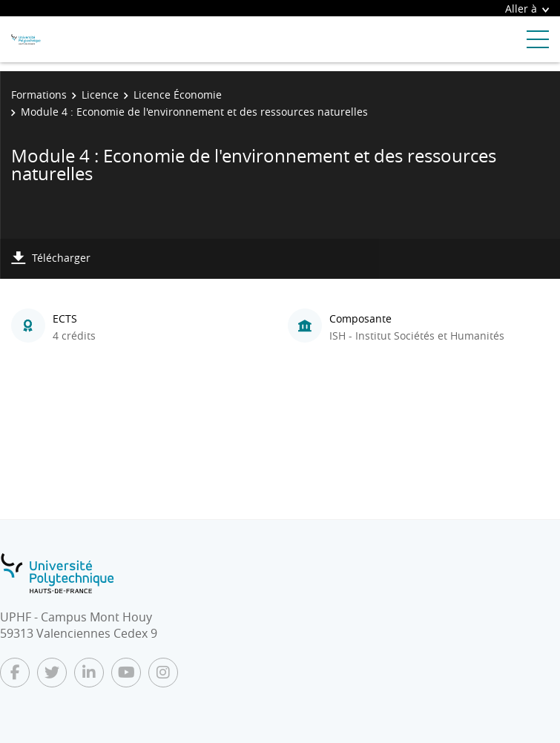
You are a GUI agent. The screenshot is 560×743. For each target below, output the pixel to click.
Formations (39, 95)
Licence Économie (178, 95)
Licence (100, 95)
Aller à (527, 9)
